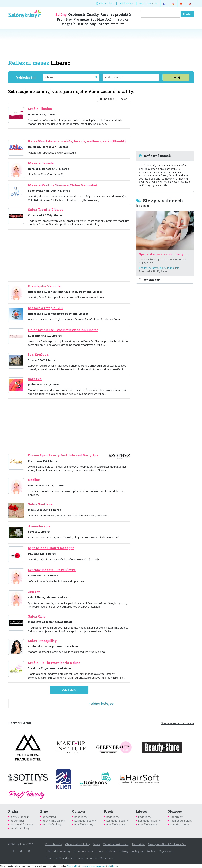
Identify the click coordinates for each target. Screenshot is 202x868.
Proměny (64, 19)
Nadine (34, 480)
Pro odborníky (54, 844)
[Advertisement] (101, 44)
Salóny (61, 15)
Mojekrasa (165, 851)
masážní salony (20, 828)
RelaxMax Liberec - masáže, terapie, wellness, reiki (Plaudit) (77, 141)
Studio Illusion (40, 109)
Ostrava (79, 811)
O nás (96, 844)
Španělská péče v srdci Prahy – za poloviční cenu (165, 254)
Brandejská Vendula (44, 286)
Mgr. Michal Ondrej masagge (51, 548)
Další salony (69, 690)
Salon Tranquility (42, 641)
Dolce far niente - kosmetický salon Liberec (63, 330)
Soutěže (97, 19)
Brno (44, 811)
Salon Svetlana (40, 504)
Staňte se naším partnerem (177, 723)
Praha (13, 811)
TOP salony (87, 24)
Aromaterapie (39, 526)
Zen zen (34, 592)
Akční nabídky (117, 19)
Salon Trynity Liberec (46, 210)
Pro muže (81, 19)
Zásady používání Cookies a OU (167, 844)
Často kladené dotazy (116, 844)
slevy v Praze (19, 817)
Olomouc (175, 811)
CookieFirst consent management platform (92, 866)
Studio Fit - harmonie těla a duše (54, 663)
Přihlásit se (126, 3)
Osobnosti (77, 15)
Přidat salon (105, 3)
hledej (176, 77)
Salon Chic (37, 616)
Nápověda (138, 844)
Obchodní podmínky (58, 851)
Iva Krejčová (38, 354)
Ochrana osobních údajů (88, 851)
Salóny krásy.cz (101, 704)
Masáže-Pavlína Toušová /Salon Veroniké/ (63, 185)
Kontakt (151, 851)
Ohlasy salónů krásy (78, 844)
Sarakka (35, 379)
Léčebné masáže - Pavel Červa (52, 570)
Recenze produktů (116, 15)
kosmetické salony (22, 824)
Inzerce (111, 24)
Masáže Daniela (41, 163)
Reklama (111, 851)
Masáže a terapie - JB (45, 308)
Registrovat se (148, 3)
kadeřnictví (17, 821)
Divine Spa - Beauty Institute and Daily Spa (63, 455)
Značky (93, 15)
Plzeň (108, 811)
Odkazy (124, 851)
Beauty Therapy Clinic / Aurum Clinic (159, 268)
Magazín (68, 24)
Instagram (138, 851)
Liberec (142, 811)
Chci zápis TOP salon (114, 99)
